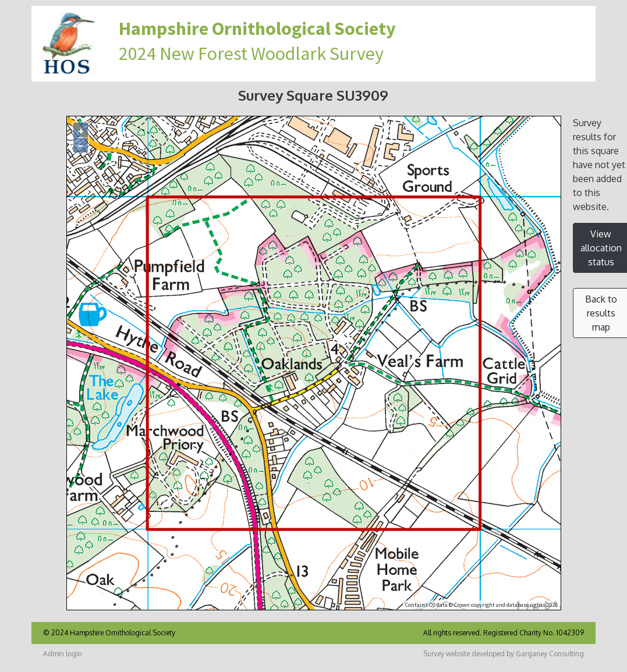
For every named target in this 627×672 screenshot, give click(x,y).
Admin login (63, 654)
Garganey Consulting (550, 654)
